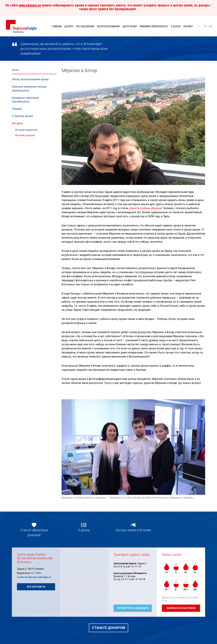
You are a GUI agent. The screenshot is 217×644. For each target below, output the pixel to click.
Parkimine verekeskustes (154, 26)
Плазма (17, 109)
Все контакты (36, 587)
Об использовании (108, 26)
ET (206, 26)
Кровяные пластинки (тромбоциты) (25, 100)
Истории (17, 123)
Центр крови (130, 26)
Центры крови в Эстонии (133, 530)
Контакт (188, 26)
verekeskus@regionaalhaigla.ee (34, 577)
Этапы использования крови (30, 79)
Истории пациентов (26, 130)
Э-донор (176, 26)
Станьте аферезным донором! (34, 532)
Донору (69, 26)
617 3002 (36, 573)
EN (210, 26)
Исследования (85, 26)
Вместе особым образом (146, 208)
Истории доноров (25, 135)
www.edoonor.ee (30, 5)
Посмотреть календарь (133, 608)
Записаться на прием (181, 608)
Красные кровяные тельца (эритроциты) (29, 89)
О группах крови (22, 116)
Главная (57, 26)
